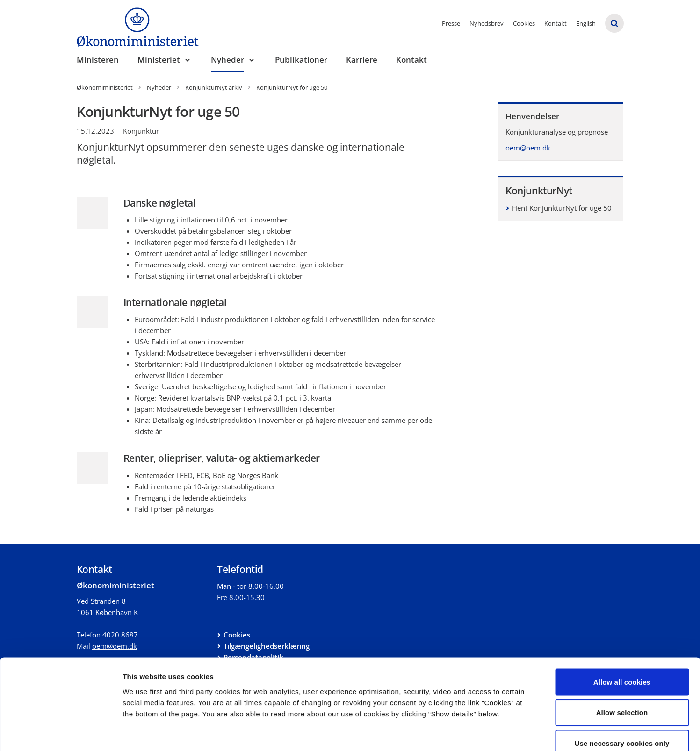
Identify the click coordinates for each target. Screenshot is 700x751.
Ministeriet (159, 60)
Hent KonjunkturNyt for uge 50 (562, 208)
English (586, 23)
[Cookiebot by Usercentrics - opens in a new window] (61, 733)
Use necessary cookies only (622, 690)
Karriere (362, 60)
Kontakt (556, 23)
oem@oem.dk (528, 148)
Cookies (524, 23)
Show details (491, 733)
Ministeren (98, 60)
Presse (451, 23)
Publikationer (301, 60)
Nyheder (227, 60)
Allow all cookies (622, 628)
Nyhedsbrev (487, 23)
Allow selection (622, 659)
